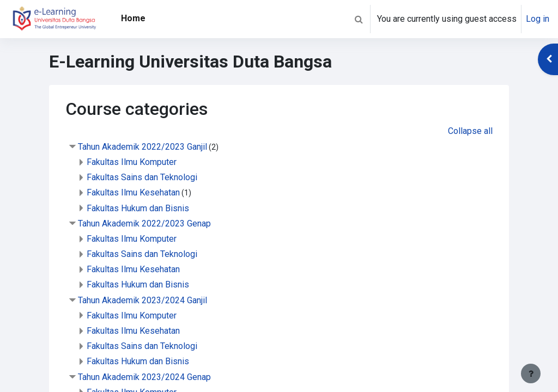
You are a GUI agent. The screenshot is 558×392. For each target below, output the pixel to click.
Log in (538, 19)
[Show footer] (531, 373)
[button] (359, 19)
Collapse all (470, 131)
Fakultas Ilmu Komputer (132, 162)
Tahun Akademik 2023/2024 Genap (144, 377)
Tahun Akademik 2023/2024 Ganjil (142, 300)
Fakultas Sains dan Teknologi (142, 177)
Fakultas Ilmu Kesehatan (133, 192)
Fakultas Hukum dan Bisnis (138, 208)
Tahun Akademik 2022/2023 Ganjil (142, 147)
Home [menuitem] (133, 18)
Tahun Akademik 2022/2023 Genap (144, 223)
